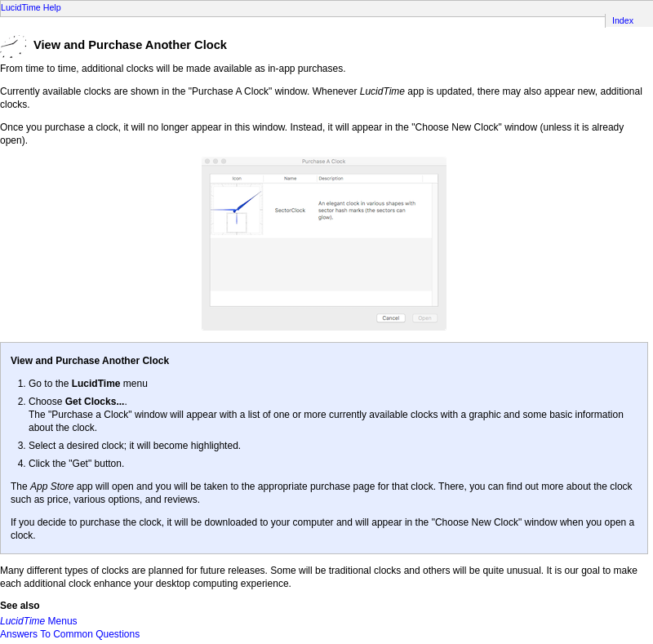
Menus (39, 621)
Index (623, 20)
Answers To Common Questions (70, 634)
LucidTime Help (31, 7)
